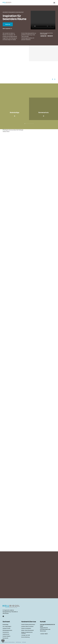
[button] (54, 3)
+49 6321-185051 (44, 634)
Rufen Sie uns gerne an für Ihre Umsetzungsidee (46, 33)
